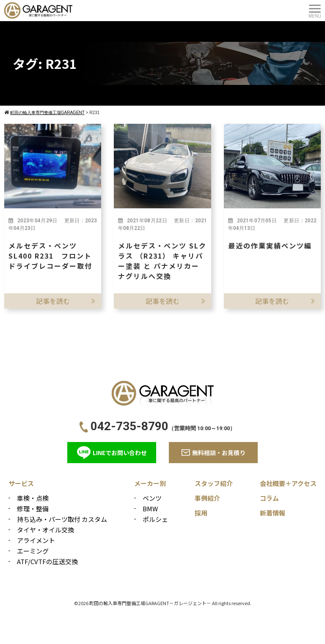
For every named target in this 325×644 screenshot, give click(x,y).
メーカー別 (150, 483)
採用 (201, 513)
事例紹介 (207, 498)
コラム (269, 498)
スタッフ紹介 (214, 483)
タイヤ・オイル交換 (45, 530)
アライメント (36, 540)
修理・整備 (33, 509)
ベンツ (152, 498)
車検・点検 (33, 498)
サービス (21, 483)
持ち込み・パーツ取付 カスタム (62, 519)
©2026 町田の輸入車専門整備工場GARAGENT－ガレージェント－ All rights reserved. (163, 603)
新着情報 (273, 513)
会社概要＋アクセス (288, 483)
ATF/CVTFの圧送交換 (47, 561)
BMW (150, 509)
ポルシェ (155, 519)
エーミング (33, 551)
